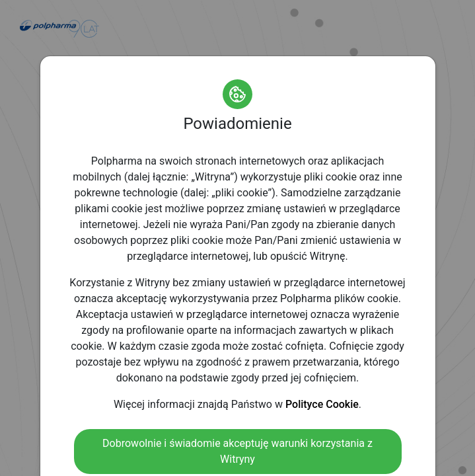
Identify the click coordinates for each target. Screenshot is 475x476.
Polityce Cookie (322, 404)
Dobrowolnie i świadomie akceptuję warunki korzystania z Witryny (237, 451)
